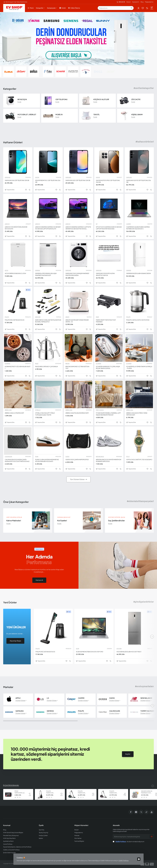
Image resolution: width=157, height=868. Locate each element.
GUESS (67, 457)
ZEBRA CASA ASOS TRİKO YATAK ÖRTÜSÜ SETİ (137, 414)
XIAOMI (37, 177)
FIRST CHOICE (100, 410)
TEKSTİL (97, 115)
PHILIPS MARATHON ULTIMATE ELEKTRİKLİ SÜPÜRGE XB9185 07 (83, 792)
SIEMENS (38, 270)
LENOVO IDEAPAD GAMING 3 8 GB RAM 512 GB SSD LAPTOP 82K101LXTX (48, 228)
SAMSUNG (8, 177)
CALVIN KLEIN (8, 457)
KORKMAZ (7, 364)
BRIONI (67, 364)
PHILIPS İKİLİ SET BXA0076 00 (15, 320)
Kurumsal (7, 825)
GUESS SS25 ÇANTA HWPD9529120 (77, 459)
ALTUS (6, 270)
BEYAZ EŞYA (22, 99)
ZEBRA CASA (8, 410)
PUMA (37, 457)
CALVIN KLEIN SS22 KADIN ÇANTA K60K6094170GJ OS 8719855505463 (17, 460)
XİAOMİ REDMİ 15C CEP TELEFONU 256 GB (48, 181)
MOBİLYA (59, 115)
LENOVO (7, 224)
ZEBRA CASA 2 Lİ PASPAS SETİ (14, 413)
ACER (77, 649)
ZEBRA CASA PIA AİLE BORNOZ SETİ (77, 413)
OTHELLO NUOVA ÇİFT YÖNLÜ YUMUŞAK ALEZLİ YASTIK (45, 414)
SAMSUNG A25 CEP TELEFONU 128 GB (78, 180)
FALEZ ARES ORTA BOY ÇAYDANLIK (46, 366)
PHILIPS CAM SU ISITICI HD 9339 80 (138, 320)
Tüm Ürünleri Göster (77, 479)
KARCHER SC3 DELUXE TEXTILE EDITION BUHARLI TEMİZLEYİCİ (48, 321)
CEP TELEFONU (61, 99)
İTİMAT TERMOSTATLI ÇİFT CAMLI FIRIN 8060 (20, 792)
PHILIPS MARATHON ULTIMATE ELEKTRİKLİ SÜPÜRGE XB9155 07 (115, 792)
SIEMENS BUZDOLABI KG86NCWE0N (138, 273)
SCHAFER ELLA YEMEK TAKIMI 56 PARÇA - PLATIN (139, 367)
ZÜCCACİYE (136, 99)
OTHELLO (38, 410)
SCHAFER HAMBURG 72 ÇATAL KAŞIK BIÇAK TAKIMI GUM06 (108, 367)
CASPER (128, 224)
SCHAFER (98, 364)
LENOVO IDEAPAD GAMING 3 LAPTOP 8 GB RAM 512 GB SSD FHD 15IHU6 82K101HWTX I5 (78, 228)
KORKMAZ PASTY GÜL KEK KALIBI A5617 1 (18, 367)
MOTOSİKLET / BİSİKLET (27, 115)
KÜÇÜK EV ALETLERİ (101, 99)
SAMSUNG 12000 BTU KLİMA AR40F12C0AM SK (105, 274)
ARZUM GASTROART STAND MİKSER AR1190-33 (77, 321)
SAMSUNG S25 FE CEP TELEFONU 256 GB (139, 181)
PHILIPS (7, 317)
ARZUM (67, 317)
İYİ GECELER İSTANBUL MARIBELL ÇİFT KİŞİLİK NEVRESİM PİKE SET (108, 414)
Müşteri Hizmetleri (81, 825)
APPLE (18, 698)
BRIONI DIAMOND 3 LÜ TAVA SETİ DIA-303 (78, 367)
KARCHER (38, 317)
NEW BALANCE (100, 457)
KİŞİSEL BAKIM (137, 115)
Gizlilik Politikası (124, 860)
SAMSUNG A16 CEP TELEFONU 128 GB (17, 180)
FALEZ (37, 364)
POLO (128, 457)
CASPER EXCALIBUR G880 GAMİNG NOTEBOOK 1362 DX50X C (138, 228)
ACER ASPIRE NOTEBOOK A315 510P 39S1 (90, 652)
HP (97, 224)
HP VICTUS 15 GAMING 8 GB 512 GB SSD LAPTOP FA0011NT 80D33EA (109, 228)
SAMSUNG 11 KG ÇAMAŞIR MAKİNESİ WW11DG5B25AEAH (77, 274)
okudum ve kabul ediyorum (129, 841)
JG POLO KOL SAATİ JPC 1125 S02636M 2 (139, 459)
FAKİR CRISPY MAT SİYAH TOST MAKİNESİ (106, 321)
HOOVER (119, 649)
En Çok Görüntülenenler (11, 785)
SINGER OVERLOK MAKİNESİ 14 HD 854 (147, 792)
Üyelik (41, 825)
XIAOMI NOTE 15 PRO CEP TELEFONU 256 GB (108, 181)
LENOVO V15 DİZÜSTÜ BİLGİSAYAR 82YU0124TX (16, 228)
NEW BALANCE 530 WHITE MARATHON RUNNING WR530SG (109, 460)
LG (48, 698)
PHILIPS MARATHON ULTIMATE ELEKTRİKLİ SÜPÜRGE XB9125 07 (52, 792)
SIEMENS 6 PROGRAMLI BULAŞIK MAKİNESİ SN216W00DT (46, 274)
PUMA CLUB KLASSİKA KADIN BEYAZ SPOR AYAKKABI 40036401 (47, 460)
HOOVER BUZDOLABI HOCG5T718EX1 (129, 652)
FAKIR (97, 317)
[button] (4, 62)
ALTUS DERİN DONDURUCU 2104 (15, 273)
